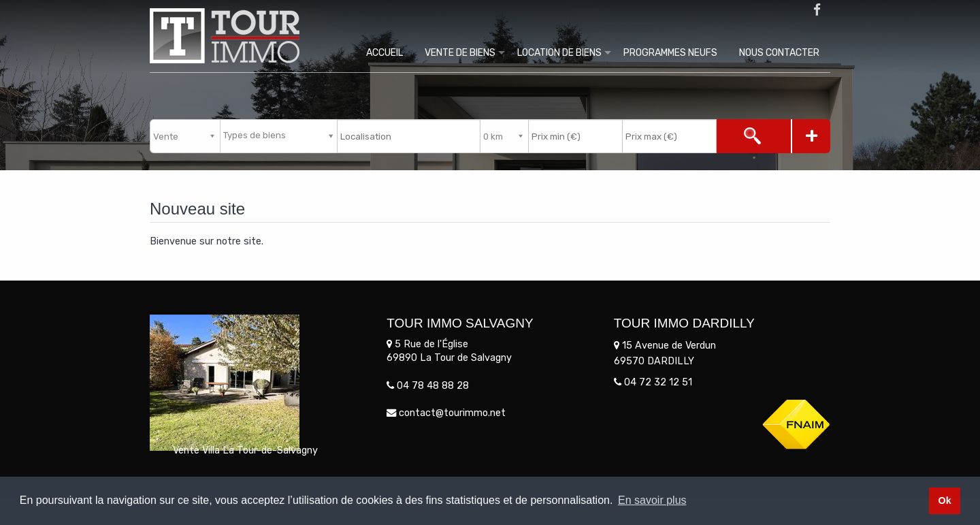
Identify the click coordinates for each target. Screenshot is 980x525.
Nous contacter (779, 53)
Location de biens (559, 53)
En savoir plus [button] (652, 500)
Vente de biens (460, 53)
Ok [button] (944, 500)
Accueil (385, 53)
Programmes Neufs (670, 53)
